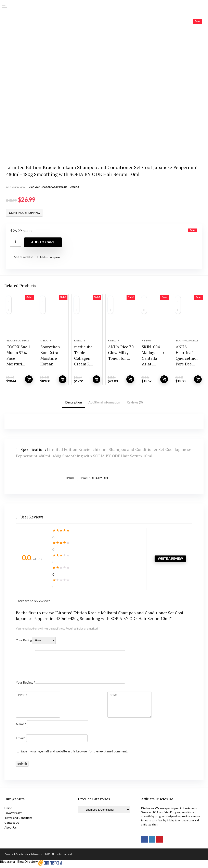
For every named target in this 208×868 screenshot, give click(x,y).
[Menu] (5, 5)
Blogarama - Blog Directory (19, 864)
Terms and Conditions (18, 820)
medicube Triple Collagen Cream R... (83, 358)
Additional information (104, 405)
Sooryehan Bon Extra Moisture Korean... (50, 358)
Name (21, 726)
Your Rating (24, 642)
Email (21, 740)
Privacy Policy (13, 815)
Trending (74, 187)
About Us (11, 830)
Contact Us (12, 825)
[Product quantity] (16, 242)
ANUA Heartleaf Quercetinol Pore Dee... (187, 358)
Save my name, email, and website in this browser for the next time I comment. (74, 753)
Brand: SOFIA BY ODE (94, 480)
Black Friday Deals (18, 343)
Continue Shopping (24, 213)
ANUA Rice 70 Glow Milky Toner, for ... (121, 355)
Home (8, 810)
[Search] (202, 5)
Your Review (25, 685)
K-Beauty (46, 343)
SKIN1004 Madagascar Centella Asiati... (153, 358)
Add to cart (43, 242)
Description (73, 405)
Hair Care (34, 187)
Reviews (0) (135, 405)
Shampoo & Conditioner (54, 187)
